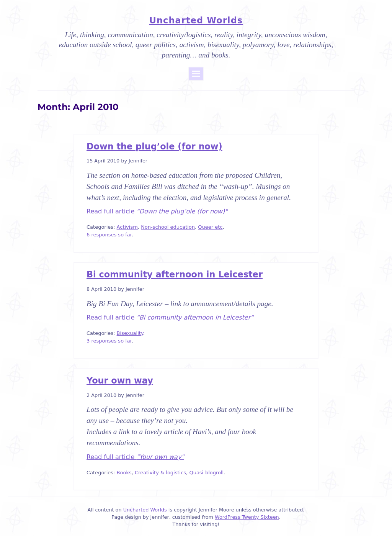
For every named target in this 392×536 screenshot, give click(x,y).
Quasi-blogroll (206, 473)
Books (124, 473)
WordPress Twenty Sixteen (247, 517)
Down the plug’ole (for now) (154, 146)
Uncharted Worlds (196, 20)
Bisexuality (130, 333)
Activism (127, 227)
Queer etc (210, 227)
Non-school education (168, 227)
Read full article (157, 211)
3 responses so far (109, 341)
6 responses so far (109, 235)
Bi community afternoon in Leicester (175, 274)
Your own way (120, 380)
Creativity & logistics (160, 473)
